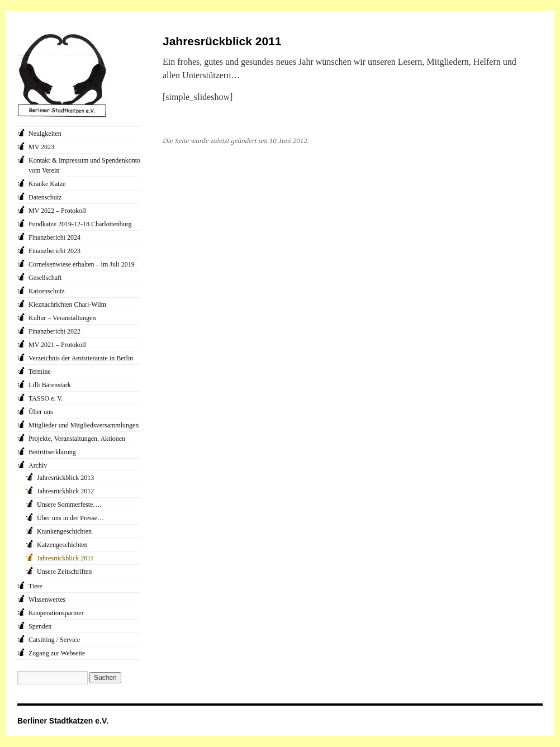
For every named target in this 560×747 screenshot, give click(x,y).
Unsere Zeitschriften (64, 572)
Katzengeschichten (62, 545)
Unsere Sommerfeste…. (69, 505)
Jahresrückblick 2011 (65, 558)
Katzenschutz (47, 291)
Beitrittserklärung (52, 452)
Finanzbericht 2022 (54, 331)
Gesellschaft (45, 278)
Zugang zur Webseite (57, 653)
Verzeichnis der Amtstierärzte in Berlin (81, 358)
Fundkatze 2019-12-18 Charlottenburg (80, 224)
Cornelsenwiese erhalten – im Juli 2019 (82, 264)
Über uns (41, 412)
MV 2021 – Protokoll (57, 345)
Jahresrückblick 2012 (65, 491)
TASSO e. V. (46, 398)
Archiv (38, 465)
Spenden (40, 626)
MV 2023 (41, 147)
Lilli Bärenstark (50, 385)
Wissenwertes (47, 599)
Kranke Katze (47, 184)
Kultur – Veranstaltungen (62, 318)
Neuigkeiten (45, 134)
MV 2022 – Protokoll (57, 211)
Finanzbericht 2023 (54, 251)
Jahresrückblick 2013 (65, 478)
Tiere (35, 586)
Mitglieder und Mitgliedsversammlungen (84, 425)
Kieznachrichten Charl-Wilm (67, 304)
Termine (40, 372)
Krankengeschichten (64, 531)
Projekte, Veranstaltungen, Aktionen (77, 439)
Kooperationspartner (56, 613)
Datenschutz (45, 197)
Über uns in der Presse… (70, 518)
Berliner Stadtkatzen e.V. (63, 721)
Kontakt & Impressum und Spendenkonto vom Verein (84, 165)
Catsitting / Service (54, 640)
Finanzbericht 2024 (54, 237)
